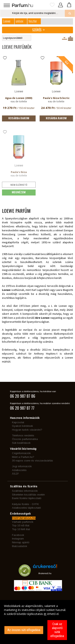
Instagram (18, 539)
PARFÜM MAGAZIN (24, 518)
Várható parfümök (23, 522)
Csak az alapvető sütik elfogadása (57, 630)
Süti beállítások (21, 443)
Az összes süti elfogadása (24, 630)
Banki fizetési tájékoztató (27, 498)
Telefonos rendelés (23, 435)
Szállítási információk (25, 491)
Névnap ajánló (21, 542)
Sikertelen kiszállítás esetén (28, 495)
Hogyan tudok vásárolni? (27, 430)
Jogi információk (22, 466)
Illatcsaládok (20, 546)
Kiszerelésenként (64, 38)
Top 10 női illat (21, 525)
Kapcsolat (18, 422)
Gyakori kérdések (22, 426)
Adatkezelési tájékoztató (26, 508)
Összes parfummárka (25, 439)
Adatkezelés (19, 470)
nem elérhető (19, 185)
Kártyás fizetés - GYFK (25, 504)
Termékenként (70, 38)
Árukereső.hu (45, 573)
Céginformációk (21, 453)
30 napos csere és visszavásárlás (32, 461)
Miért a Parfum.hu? (23, 457)
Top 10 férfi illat (21, 529)
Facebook (18, 535)
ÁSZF (15, 474)
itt (45, 614)
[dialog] (37, 622)
